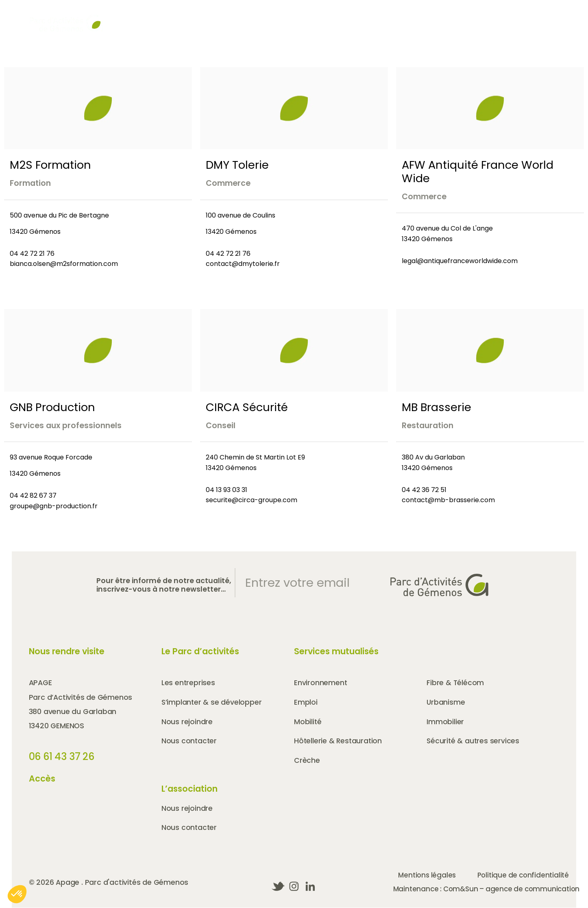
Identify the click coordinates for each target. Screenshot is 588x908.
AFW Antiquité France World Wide (478, 172)
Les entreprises (444, 34)
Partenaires (402, 17)
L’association (189, 789)
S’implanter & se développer (212, 703)
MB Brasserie (437, 407)
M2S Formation (50, 165)
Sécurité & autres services (474, 742)
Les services (532, 34)
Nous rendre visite (67, 651)
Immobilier (445, 722)
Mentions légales (428, 877)
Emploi (306, 703)
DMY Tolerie (237, 165)
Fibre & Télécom (455, 683)
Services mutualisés (336, 651)
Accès (354, 17)
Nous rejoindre (463, 17)
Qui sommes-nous (232, 34)
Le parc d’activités (342, 34)
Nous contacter (533, 17)
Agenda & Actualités (293, 17)
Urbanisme (446, 703)
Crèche (307, 761)
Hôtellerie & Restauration (339, 742)
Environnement (321, 683)
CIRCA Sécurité (247, 407)
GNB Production (52, 407)
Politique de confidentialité (530, 877)
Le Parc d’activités (200, 651)
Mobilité (308, 722)
